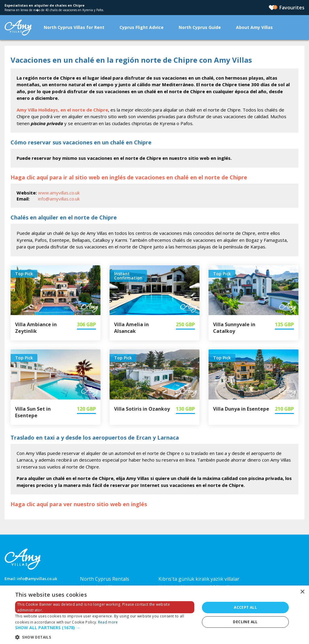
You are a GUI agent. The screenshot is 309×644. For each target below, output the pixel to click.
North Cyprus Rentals (105, 579)
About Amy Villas (254, 27)
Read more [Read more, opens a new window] (108, 622)
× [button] (302, 592)
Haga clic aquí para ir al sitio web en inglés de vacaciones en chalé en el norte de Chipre (129, 177)
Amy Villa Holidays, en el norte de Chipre (62, 110)
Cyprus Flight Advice (142, 27)
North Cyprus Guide (200, 27)
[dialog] (154, 615)
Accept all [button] (245, 607)
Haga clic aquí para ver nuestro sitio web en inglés (79, 504)
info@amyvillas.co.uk (59, 199)
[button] (105, 628)
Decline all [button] (245, 622)
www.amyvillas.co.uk (59, 193)
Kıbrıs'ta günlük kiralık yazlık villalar (199, 579)
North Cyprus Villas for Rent (74, 27)
